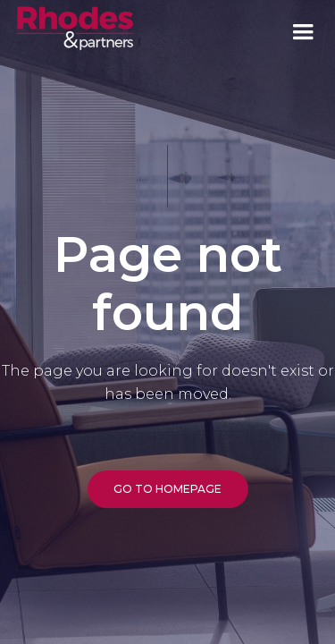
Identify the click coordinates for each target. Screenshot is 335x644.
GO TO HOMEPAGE (167, 489)
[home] (75, 27)
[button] (303, 32)
